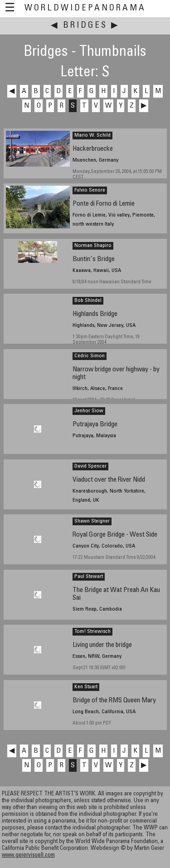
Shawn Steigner (92, 521)
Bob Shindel (88, 301)
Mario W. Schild (92, 135)
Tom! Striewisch (92, 631)
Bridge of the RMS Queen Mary (114, 701)
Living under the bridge (102, 645)
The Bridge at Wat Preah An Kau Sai (116, 594)
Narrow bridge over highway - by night (116, 374)
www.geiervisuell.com (28, 856)
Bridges (85, 26)
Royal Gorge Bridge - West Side (115, 535)
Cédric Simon (90, 356)
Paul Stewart (89, 577)
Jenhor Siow (89, 411)
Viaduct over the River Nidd (109, 480)
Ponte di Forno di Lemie (104, 204)
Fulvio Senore (90, 190)
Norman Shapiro (93, 246)
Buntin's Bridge (94, 259)
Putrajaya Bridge (95, 425)
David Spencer (90, 466)
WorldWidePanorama (85, 8)
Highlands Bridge (95, 314)
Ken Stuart (86, 687)
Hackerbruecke (93, 149)
